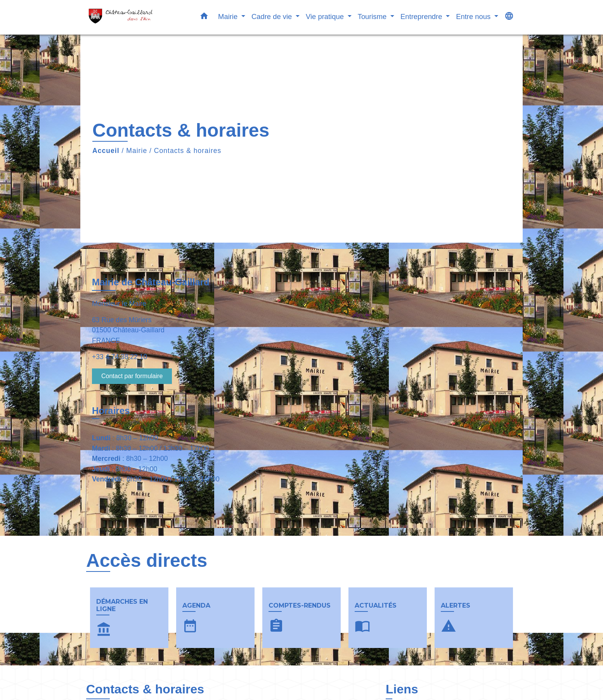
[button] (204, 17)
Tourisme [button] (373, 17)
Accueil (106, 151)
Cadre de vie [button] (273, 17)
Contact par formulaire (132, 376)
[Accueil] (135, 17)
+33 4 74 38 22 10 (120, 357)
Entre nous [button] (474, 17)
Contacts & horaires (188, 151)
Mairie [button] (229, 17)
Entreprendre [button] (422, 17)
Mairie (137, 151)
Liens (402, 689)
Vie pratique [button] (326, 17)
